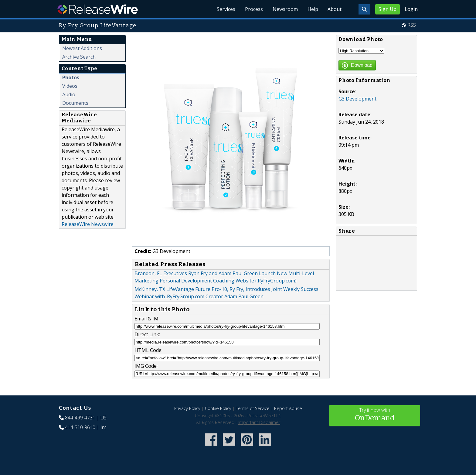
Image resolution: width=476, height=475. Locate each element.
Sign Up (388, 9)
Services (226, 9)
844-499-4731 (80, 418)
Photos (71, 77)
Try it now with (375, 415)
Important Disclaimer (259, 422)
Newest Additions (82, 48)
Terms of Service (253, 408)
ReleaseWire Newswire (88, 224)
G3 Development (357, 99)
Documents (75, 103)
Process (254, 9)
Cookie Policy (218, 408)
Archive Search (79, 57)
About (335, 9)
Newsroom (285, 9)
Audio (69, 94)
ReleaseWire (98, 9)
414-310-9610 (80, 427)
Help (313, 9)
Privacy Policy (187, 408)
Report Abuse (288, 408)
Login (411, 9)
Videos (70, 86)
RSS (412, 25)
